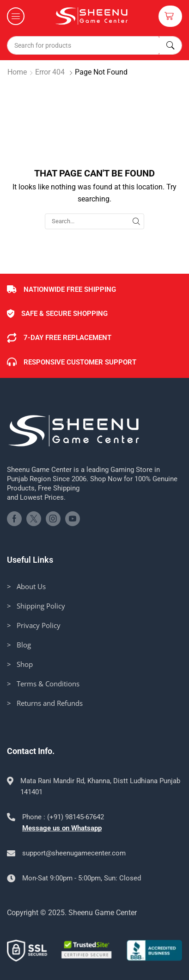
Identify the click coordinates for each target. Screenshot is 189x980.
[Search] (171, 45)
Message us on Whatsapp (62, 828)
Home (17, 72)
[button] (16, 16)
